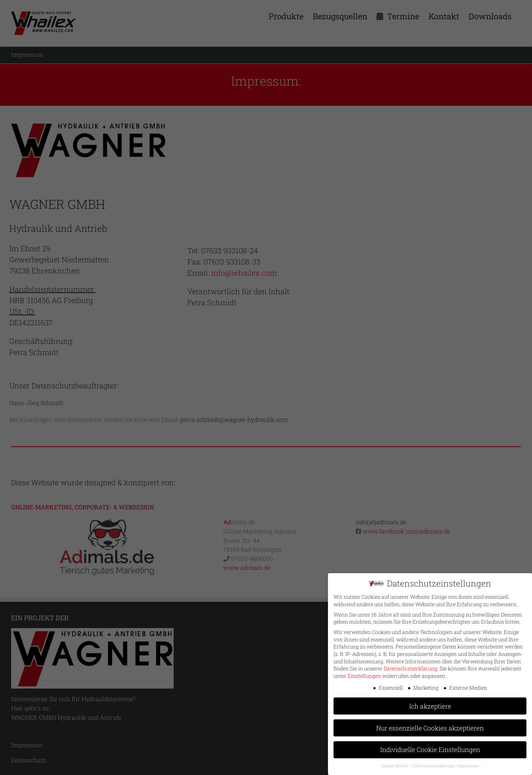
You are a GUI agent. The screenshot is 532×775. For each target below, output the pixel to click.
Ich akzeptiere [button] (430, 705)
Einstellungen (364, 675)
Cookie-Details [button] (395, 765)
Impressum (468, 765)
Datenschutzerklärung (411, 667)
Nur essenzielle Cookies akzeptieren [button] (430, 727)
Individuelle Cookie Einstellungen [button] (430, 748)
